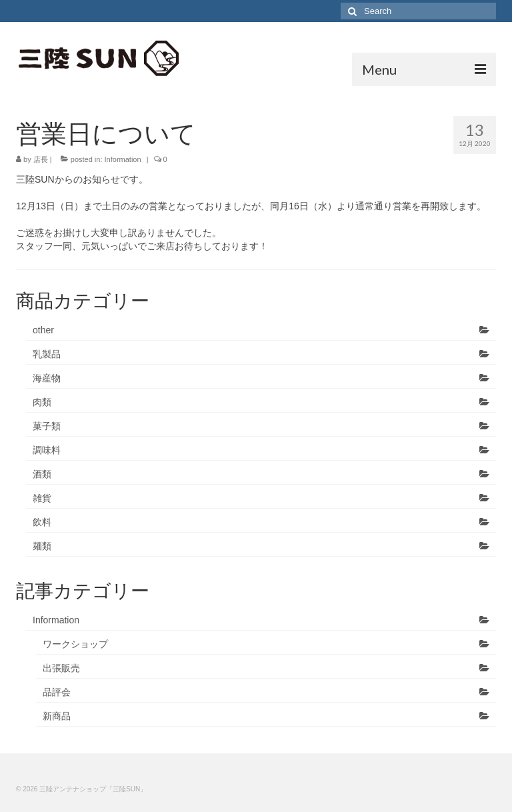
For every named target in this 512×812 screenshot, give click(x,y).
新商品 (57, 716)
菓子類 (47, 426)
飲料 (42, 522)
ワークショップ (75, 644)
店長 (41, 159)
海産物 (47, 378)
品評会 (57, 692)
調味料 (47, 450)
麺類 (42, 546)
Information (123, 159)
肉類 (42, 402)
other (43, 330)
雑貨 (42, 498)
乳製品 (47, 354)
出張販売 (61, 668)
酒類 (42, 474)
